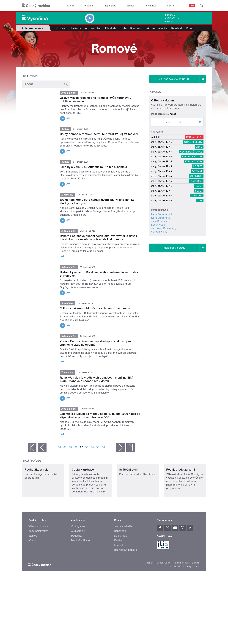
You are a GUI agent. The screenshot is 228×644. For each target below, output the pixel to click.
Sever (199, 220)
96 (103, 447)
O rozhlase (151, 6)
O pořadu (156, 92)
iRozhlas (69, 6)
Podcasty (77, 557)
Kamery (169, 21)
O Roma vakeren (163, 130)
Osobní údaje (164, 584)
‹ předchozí (42, 447)
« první (32, 447)
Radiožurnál (194, 167)
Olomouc (196, 206)
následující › (121, 447)
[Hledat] (202, 6)
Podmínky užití (181, 584)
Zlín (200, 230)
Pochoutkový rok (36, 490)
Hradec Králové (192, 186)
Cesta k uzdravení (84, 490)
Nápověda (120, 552)
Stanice (130, 6)
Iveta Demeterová (162, 244)
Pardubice (196, 210)
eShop (32, 561)
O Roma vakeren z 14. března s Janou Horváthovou (95, 308)
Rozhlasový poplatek (126, 571)
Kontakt (177, 28)
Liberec (198, 196)
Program (89, 6)
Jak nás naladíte (156, 28)
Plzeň (199, 215)
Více (191, 28)
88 (59, 447)
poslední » (131, 447)
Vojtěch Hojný (159, 261)
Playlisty (111, 28)
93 (87, 447)
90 (70, 447)
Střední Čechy (193, 171)
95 (98, 447)
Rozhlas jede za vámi (181, 490)
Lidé (124, 28)
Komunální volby (38, 552)
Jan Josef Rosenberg (164, 258)
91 (76, 447)
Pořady (76, 28)
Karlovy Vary (194, 191)
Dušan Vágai (158, 254)
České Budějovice (191, 181)
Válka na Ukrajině (38, 547)
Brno (199, 176)
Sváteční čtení (129, 490)
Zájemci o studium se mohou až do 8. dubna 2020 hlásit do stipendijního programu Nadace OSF (100, 415)
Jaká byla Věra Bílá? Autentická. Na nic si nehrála (93, 167)
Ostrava (197, 201)
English (196, 584)
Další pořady (32, 461)
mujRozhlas (110, 6)
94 (92, 447)
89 (65, 447)
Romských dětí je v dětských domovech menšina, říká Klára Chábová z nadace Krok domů (97, 379)
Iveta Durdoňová (161, 247)
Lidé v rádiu (121, 557)
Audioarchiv (172, 18)
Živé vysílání (78, 547)
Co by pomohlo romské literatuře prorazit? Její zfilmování (99, 134)
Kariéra (118, 561)
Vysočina (197, 225)
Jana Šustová (159, 251)
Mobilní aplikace (81, 561)
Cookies (149, 584)
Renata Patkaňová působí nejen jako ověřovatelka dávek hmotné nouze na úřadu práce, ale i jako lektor (99, 238)
